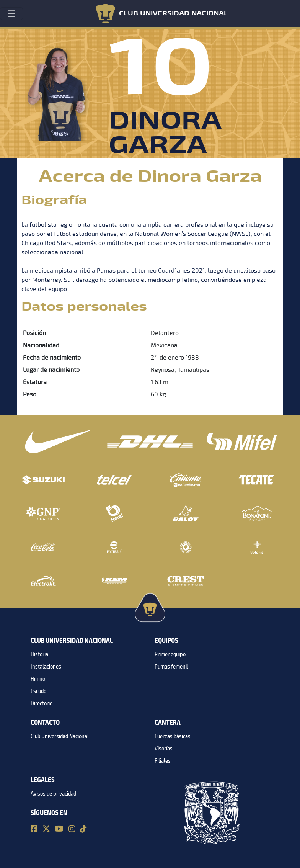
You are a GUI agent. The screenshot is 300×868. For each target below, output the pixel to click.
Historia (39, 654)
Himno (38, 679)
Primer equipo (170, 654)
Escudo (38, 691)
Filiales (163, 761)
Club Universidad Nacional (60, 736)
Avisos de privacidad (53, 794)
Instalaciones (46, 667)
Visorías (164, 749)
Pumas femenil (171, 667)
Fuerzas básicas (173, 736)
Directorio (42, 703)
